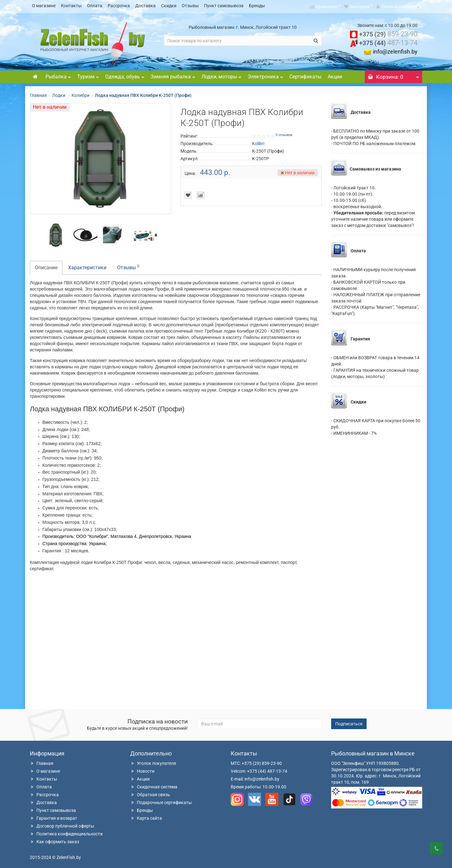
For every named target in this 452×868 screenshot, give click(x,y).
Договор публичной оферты (62, 824)
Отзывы (190, 6)
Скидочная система (154, 785)
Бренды (257, 6)
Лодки (59, 93)
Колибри (81, 93)
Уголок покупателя (153, 761)
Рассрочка (119, 6)
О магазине (44, 6)
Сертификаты (305, 75)
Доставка (145, 6)
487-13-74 (388, 41)
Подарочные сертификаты (161, 801)
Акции (335, 75)
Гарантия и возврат (54, 816)
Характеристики (87, 266)
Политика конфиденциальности (66, 832)
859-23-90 (388, 32)
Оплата (95, 6)
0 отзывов (284, 133)
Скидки (169, 6)
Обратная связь (150, 793)
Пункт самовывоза (224, 6)
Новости (142, 769)
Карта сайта (146, 816)
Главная (38, 93)
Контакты (71, 6)
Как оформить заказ (54, 840)
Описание (46, 266)
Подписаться (349, 722)
